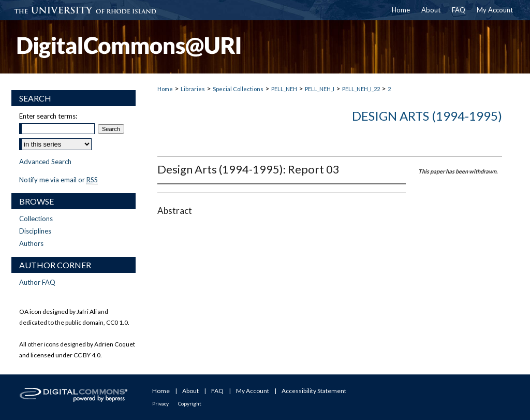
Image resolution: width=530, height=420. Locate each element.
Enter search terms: (48, 116)
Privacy (160, 403)
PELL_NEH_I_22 (361, 89)
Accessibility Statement (314, 391)
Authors (31, 243)
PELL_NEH (284, 89)
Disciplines (35, 231)
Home (165, 89)
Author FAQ (37, 282)
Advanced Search (45, 162)
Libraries (193, 89)
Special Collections (238, 89)
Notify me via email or (58, 180)
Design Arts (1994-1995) (427, 116)
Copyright (190, 403)
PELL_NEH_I (320, 89)
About (190, 391)
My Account (253, 391)
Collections (36, 219)
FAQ (217, 391)
